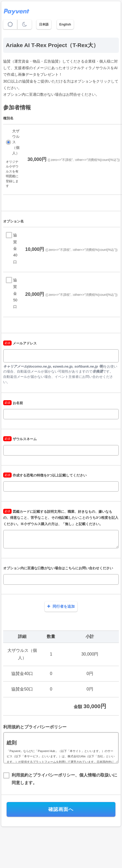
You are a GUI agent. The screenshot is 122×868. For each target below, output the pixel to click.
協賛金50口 (15, 293)
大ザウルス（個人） (16, 142)
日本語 (44, 24)
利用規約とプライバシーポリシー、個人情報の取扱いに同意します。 (64, 779)
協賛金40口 (15, 248)
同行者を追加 (61, 606)
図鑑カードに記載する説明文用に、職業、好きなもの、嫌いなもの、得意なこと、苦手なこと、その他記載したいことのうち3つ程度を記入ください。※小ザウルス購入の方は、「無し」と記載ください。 (61, 518)
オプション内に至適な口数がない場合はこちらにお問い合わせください (58, 568)
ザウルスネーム (20, 439)
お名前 (13, 403)
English (65, 24)
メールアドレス (20, 343)
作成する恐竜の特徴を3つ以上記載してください (45, 475)
